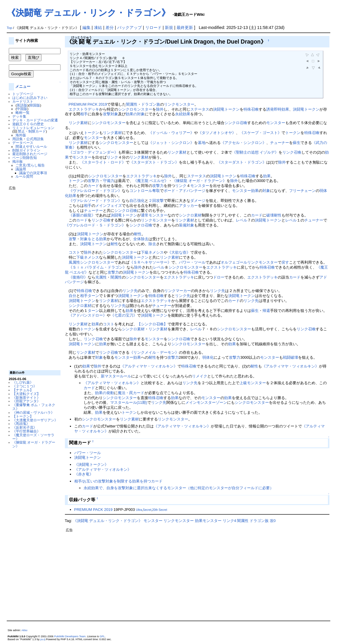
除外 (160, 109)
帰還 (266, 311)
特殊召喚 (251, 109)
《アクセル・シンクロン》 (243, 143)
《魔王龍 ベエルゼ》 (151, 181)
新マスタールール (116, 376)
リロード (153, 28)
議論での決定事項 (33, 173)
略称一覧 (23, 113)
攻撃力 (93, 181)
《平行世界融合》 (26, 431)
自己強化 (137, 201)
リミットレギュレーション (33, 128)
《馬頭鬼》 (21, 424)
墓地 (202, 143)
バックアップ (129, 28)
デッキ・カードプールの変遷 (35, 120)
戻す (285, 262)
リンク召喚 (292, 152)
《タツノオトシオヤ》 (217, 133)
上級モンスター (253, 383)
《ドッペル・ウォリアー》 (171, 133)
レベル (242, 220)
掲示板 (18, 161)
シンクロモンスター (135, 109)
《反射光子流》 (25, 427)
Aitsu (24, 630)
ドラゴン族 (151, 104)
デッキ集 (19, 116)
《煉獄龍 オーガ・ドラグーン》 (34, 444)
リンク (112, 157)
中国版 (22, 109)
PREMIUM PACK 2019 (88, 104)
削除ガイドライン (26, 150)
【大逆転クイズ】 (26, 394)
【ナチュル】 (23, 390)
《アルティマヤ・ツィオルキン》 (149, 366)
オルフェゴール (234, 262)
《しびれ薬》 (23, 382)
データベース (23, 143)
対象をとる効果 (93, 239)
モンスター (276, 123)
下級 (145, 252)
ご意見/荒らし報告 (30, 165)
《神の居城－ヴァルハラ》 (33, 412)
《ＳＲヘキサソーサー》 (150, 262)
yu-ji (43, 639)
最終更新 (185, 28)
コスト (74, 252)
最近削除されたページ (30, 154)
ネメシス (156, 252)
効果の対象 (135, 114)
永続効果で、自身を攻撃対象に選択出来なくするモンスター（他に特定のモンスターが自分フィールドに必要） (179, 488)
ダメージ (198, 201)
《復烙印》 (78, 277)
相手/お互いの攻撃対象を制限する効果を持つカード (119, 481)
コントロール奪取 (145, 191)
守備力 (109, 181)
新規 (169, 28)
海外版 (21, 135)
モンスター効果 (245, 191)
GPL (102, 636)
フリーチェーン (302, 191)
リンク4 (229, 521)
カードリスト (23, 101)
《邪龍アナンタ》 (26, 401)
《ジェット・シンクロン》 (171, 143)
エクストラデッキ (84, 109)
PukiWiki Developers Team (70, 636)
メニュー (23, 86)
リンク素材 (78, 123)
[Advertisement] (32, 278)
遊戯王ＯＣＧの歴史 (28, 124)
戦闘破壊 (291, 357)
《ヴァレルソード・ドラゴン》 (95, 201)
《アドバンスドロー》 (88, 315)
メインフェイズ (109, 206)
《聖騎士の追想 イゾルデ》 (255, 152)
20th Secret (160, 510)
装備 (183, 225)
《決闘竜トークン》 (91, 464)
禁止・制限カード (32, 131)
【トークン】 (23, 416)
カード (93, 186)
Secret (147, 510)
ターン (93, 296)
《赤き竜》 (84, 474)
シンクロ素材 (190, 215)
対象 (266, 191)
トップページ (23, 94)
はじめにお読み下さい (30, 98)
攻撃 (72, 239)
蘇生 (297, 143)
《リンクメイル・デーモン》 (154, 352)
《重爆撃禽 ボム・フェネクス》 (34, 407)
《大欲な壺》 (179, 252)
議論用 (21, 169)
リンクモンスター (179, 104)
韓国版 (35, 105)
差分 (110, 28)
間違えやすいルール (31, 146)
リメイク (200, 376)
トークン (91, 133)
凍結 (98, 28)
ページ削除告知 (25, 158)
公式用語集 (35, 139)
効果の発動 (104, 393)
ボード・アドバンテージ (185, 191)
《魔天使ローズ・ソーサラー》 (33, 437)
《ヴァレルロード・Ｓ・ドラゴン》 (95, 225)
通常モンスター (154, 215)
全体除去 (141, 239)
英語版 (22, 105)
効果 (267, 176)
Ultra (139, 510)
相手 (84, 114)
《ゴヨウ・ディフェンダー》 (93, 152)
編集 (87, 28)
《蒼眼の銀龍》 (82, 215)
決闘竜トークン (226, 109)
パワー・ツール (192, 262)
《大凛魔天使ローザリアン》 (35, 420)
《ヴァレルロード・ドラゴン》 (95, 191)
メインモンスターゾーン (206, 402)
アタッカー (188, 206)
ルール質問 (24, 176)
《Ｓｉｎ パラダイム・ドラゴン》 (98, 267)
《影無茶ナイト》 (26, 397)
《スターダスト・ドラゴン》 (154, 162)
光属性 (101, 277)
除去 (152, 244)
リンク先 (130, 291)
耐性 (278, 215)
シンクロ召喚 (236, 123)
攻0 (273, 521)
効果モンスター (208, 521)
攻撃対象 (110, 114)
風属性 (74, 262)
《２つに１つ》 (25, 386)
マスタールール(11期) (129, 402)
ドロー (219, 277)
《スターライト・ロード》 (103, 162)
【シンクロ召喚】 (152, 324)
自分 (72, 296)
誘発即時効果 (278, 109)
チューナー (280, 143)
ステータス (200, 109)
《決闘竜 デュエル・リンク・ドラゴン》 (88, 13)
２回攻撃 (156, 201)
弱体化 (208, 357)
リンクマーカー (178, 291)
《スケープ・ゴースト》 (261, 133)
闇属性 (132, 104)
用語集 (18, 139)
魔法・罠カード (131, 393)
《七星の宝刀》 (124, 315)
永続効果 (183, 114)
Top (9, 28)
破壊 (270, 215)
